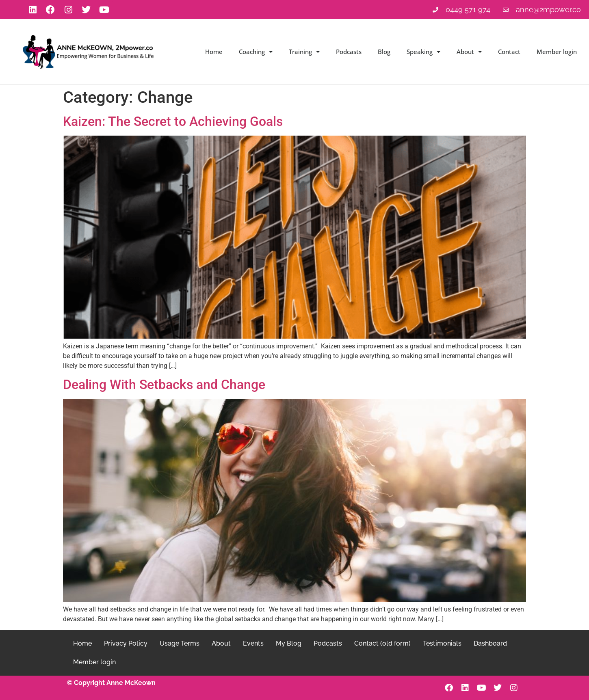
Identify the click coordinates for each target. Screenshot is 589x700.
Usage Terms (180, 643)
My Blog (289, 643)
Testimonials (442, 643)
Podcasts (349, 52)
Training (304, 52)
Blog (384, 52)
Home (214, 52)
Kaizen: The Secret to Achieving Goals (173, 121)
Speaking (423, 52)
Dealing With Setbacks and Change (164, 385)
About (469, 52)
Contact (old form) (382, 643)
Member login (557, 52)
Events (253, 643)
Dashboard (490, 643)
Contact (509, 52)
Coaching (256, 52)
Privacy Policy (126, 643)
